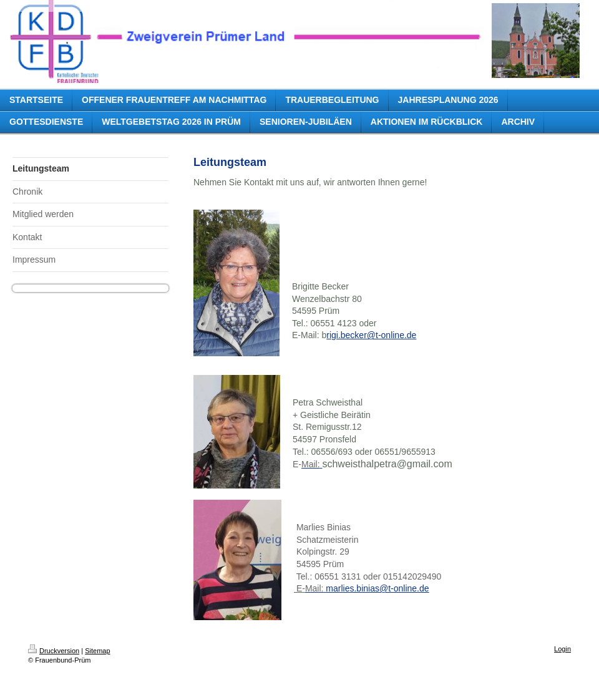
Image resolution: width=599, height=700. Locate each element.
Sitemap (97, 651)
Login (562, 649)
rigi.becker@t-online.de (371, 335)
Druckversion (54, 651)
